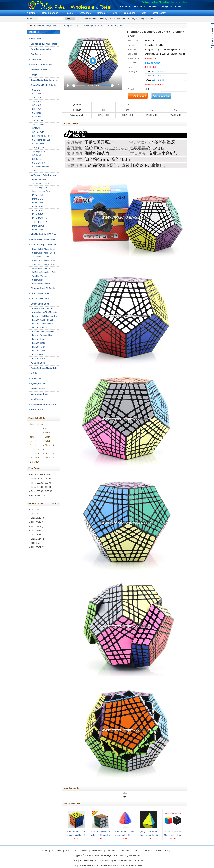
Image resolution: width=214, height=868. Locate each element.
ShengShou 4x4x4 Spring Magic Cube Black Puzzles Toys (76, 835)
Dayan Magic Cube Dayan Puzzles (47, 80)
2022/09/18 (36, 518)
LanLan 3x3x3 (39, 358)
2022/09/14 (36, 522)
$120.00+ (41, 495)
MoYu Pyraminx (39, 180)
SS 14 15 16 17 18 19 (42, 136)
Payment (154, 7)
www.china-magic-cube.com (108, 855)
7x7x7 (33, 441)
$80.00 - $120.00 (44, 491)
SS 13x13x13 (38, 132)
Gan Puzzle (36, 54)
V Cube (34, 373)
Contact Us (140, 7)
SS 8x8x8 (37, 113)
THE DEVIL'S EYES (41, 222)
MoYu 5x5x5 (38, 207)
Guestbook (130, 13)
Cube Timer (36, 59)
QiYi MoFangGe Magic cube (44, 44)
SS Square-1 (38, 159)
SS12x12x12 (38, 128)
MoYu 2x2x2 (38, 195)
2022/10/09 (36, 510)
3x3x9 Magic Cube (41, 257)
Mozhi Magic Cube (39, 394)
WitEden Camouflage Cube (44, 272)
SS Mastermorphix (41, 167)
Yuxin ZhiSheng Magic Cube (44, 368)
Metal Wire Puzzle (39, 70)
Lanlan (112, 19)
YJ (129, 19)
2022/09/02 (36, 526)
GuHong (140, 19)
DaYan (103, 19)
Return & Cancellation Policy (157, 850)
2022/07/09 (36, 543)
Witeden (150, 19)
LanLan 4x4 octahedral (42, 324)
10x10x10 (49, 445)
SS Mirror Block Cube (42, 140)
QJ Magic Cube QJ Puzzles (43, 288)
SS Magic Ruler (39, 151)
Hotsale (69, 13)
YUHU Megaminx (40, 187)
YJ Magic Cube (38, 363)
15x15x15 (35, 458)
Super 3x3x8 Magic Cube (44, 265)
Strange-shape (37, 424)
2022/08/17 (36, 531)
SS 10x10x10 (38, 121)
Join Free (183, 2)
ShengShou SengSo (154, 45)
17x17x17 (35, 462)
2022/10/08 (36, 514)
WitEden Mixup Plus (41, 268)
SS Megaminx (117, 26)
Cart (144, 13)
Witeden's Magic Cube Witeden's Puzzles (51, 245)
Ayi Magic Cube (38, 384)
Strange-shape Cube (42, 191)
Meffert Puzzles (38, 389)
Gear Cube (36, 39)
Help (179, 7)
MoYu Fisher (38, 230)
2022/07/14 (36, 539)
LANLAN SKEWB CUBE (43, 308)
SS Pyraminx (38, 144)
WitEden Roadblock (41, 284)
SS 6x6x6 (37, 105)
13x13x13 (35, 454)
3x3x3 (33, 433)
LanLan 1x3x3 (39, 351)
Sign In (174, 2)
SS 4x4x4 (37, 98)
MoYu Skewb (38, 226)
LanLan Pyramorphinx (42, 335)
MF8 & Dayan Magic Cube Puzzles (47, 239)
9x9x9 (33, 445)
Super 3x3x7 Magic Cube (44, 261)
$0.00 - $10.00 (43, 474)
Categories (85, 13)
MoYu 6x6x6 (38, 210)
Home (32, 13)
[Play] (93, 61)
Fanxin (34, 75)
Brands (101, 13)
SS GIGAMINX (39, 163)
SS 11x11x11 (38, 124)
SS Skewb (37, 155)
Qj (133, 19)
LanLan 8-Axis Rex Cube (43, 320)
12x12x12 (49, 449)
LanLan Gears (39, 339)
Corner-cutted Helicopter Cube (46, 331)
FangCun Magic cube (41, 49)
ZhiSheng (121, 19)
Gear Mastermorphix (41, 328)
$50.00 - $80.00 (44, 487)
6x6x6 (48, 437)
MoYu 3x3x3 (38, 199)
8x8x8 (48, 441)
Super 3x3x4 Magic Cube (44, 253)
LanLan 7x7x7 (39, 347)
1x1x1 (33, 428)
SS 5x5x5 (37, 101)
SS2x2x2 (36, 90)
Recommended (50, 13)
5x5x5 (33, 437)
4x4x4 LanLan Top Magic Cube (46, 312)
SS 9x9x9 (37, 117)
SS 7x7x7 (37, 109)
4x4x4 (48, 433)
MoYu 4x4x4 (38, 203)
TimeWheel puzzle (40, 184)
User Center (159, 13)
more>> (55, 503)
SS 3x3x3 (37, 94)
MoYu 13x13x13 (39, 218)
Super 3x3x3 (38, 280)
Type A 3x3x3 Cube (40, 299)
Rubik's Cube (37, 410)
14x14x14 (49, 454)
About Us (126, 7)
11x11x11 (35, 449)
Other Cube (36, 378)
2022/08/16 (36, 535)
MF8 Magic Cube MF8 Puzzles (45, 234)
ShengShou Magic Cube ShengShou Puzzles (84, 26)
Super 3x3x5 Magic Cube (44, 249)
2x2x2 (48, 428)
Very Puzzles (37, 399)
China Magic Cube (49, 26)
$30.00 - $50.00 (44, 483)
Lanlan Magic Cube (40, 304)
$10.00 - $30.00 (44, 479)
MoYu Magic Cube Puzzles (43, 175)
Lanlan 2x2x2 (38, 355)
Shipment (167, 7)
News (114, 13)
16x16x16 (49, 458)
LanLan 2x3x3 (39, 343)
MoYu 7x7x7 (38, 214)
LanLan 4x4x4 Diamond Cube (46, 316)
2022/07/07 (36, 547)
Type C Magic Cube (40, 293)
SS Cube (36, 171)
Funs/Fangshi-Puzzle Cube (43, 404)
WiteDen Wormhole (41, 276)
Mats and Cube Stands (41, 65)
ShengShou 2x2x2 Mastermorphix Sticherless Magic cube (124, 835)
